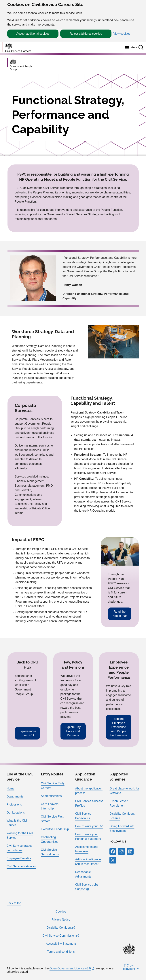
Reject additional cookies (86, 34)
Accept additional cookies (33, 34)
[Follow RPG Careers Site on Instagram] (122, 851)
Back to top (14, 903)
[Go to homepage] (17, 47)
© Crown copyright (129, 967)
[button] (141, 47)
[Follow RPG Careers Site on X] (113, 860)
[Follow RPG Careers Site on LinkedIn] (130, 851)
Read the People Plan (120, 614)
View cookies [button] (122, 34)
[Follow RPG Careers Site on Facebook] (113, 851)
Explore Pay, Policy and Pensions (73, 731)
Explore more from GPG (27, 733)
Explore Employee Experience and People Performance (119, 727)
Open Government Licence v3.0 (70, 968)
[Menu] (130, 47)
